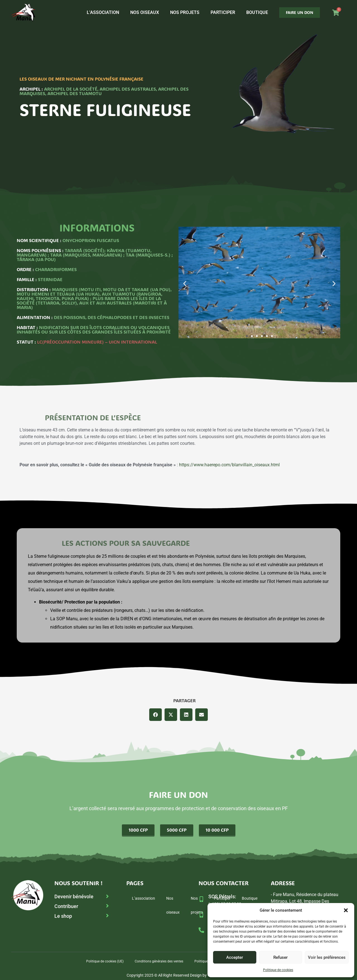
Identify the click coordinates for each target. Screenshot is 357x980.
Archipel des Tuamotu (75, 93)
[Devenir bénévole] (107, 896)
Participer (223, 12)
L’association (103, 12)
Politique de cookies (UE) (105, 961)
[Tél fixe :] (201, 930)
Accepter (235, 957)
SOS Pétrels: (222, 896)
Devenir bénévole (74, 896)
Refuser (280, 957)
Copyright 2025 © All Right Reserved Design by (178, 975)
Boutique (257, 12)
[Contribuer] (107, 906)
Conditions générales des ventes (159, 961)
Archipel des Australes (128, 89)
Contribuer (66, 906)
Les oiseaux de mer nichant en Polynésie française (81, 79)
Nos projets (185, 12)
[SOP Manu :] (201, 915)
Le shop (63, 916)
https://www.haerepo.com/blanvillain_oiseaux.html (229, 465)
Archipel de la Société (71, 89)
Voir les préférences (327, 957)
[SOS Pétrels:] (201, 899)
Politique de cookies (278, 970)
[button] (346, 910)
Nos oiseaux (145, 12)
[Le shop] (107, 916)
